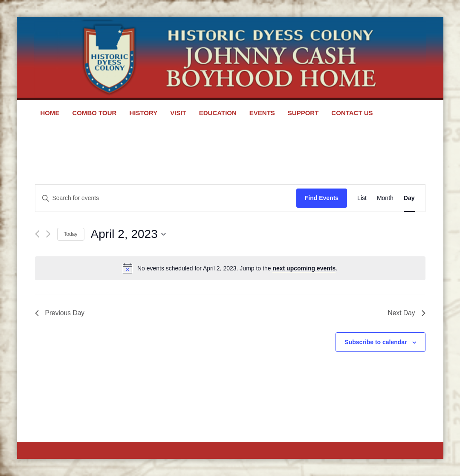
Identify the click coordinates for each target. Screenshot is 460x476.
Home (50, 113)
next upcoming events (304, 268)
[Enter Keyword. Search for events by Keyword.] (166, 198)
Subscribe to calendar (376, 342)
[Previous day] (37, 234)
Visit (178, 113)
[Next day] (48, 234)
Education (218, 113)
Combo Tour (95, 113)
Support (303, 113)
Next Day (406, 313)
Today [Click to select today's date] (71, 234)
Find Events (322, 198)
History (143, 113)
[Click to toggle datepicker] (128, 234)
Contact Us (352, 113)
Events (262, 113)
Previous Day (60, 313)
